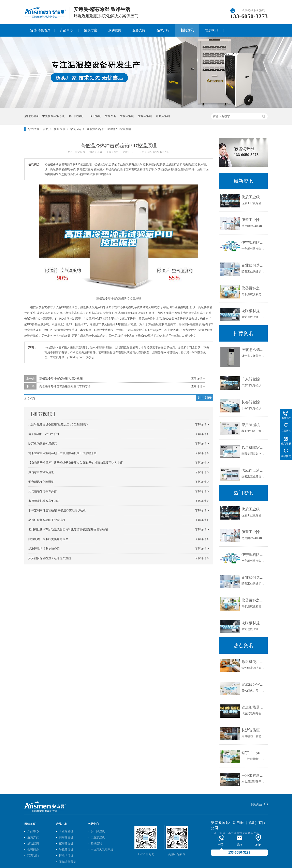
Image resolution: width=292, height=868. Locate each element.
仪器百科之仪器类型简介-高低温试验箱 (254, 288)
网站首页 (30, 824)
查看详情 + (198, 379)
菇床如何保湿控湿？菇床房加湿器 (50, 558)
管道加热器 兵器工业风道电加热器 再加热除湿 (254, 707)
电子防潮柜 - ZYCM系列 (44, 434)
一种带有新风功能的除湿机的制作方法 (254, 776)
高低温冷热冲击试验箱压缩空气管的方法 (65, 386)
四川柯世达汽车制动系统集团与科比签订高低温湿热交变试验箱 (68, 529)
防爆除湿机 (145, 116)
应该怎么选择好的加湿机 (254, 350)
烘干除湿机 (76, 116)
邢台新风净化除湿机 (41, 482)
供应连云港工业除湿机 (254, 470)
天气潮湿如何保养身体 (43, 491)
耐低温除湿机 (68, 862)
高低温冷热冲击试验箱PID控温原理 (109, 129)
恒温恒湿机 (66, 856)
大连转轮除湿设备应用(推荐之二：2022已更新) (58, 424)
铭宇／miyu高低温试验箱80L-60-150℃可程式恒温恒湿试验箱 (254, 753)
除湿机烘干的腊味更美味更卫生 (48, 539)
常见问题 (76, 129)
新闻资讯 (187, 30)
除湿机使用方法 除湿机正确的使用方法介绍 (254, 662)
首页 (46, 129)
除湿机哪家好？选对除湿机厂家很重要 (254, 448)
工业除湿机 (66, 831)
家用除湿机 (66, 843)
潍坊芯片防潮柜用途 (41, 472)
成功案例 (115, 30)
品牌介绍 (163, 30)
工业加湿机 (94, 116)
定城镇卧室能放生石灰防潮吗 (254, 685)
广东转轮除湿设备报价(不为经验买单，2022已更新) (254, 379)
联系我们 (211, 30)
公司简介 (33, 850)
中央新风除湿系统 (54, 116)
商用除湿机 (66, 837)
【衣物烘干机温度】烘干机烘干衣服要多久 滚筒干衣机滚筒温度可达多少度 (76, 463)
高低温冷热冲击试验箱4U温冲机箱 (61, 379)
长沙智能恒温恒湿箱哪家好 (254, 730)
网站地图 (257, 804)
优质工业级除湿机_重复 (254, 197)
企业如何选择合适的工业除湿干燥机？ (254, 265)
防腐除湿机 (127, 116)
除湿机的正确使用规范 (43, 444)
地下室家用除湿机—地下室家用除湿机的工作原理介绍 (62, 453)
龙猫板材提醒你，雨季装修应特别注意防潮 (254, 311)
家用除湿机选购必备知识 (44, 501)
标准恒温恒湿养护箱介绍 (44, 549)
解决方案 (91, 30)
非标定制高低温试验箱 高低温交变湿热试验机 (57, 510)
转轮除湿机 (66, 850)
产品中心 (67, 30)
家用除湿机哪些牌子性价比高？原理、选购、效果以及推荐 (254, 425)
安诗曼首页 (42, 30)
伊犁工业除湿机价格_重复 (254, 220)
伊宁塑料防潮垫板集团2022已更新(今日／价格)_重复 (254, 243)
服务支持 (139, 30)
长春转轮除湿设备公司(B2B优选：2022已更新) (254, 402)
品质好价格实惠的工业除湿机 (47, 520)
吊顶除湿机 (163, 116)
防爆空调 (111, 116)
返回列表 (204, 398)
